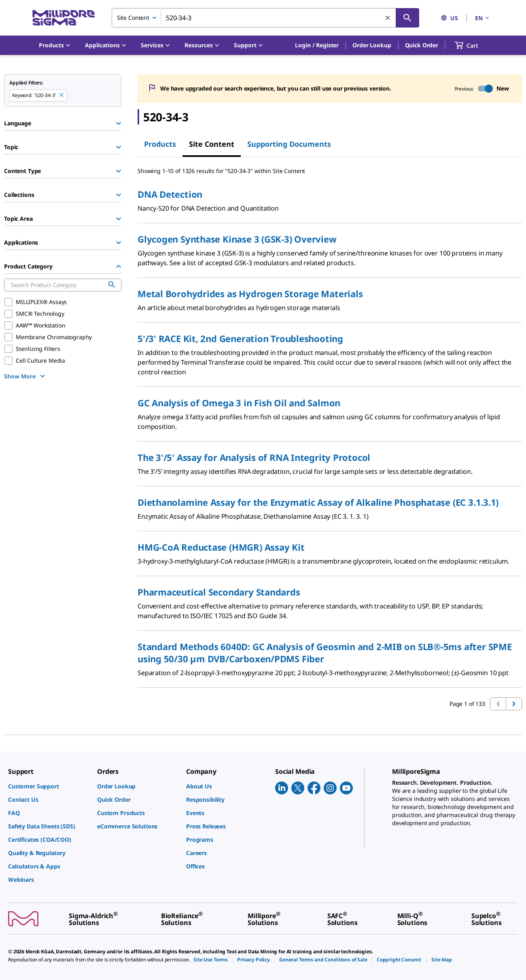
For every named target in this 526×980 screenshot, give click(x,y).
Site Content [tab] (212, 144)
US (449, 18)
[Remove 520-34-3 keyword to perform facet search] (62, 95)
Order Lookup (372, 45)
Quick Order (422, 45)
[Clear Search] (388, 18)
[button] (317, 45)
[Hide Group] (119, 266)
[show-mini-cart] (474, 45)
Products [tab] (160, 144)
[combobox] (265, 18)
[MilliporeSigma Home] (64, 18)
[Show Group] (119, 123)
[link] (49, 786)
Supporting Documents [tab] (289, 144)
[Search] (407, 18)
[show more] (25, 376)
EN (483, 18)
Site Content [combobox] (133, 18)
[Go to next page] (514, 704)
